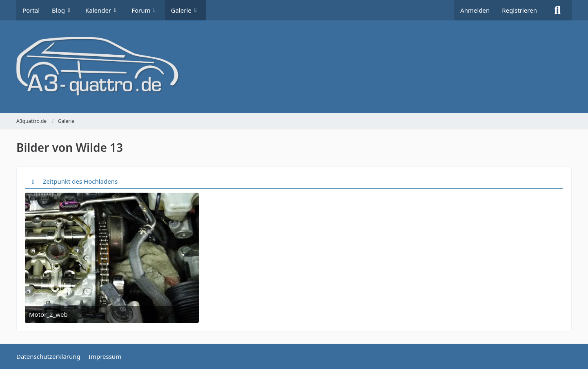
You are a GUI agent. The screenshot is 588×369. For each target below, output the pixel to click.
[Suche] (557, 10)
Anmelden (475, 10)
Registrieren (519, 10)
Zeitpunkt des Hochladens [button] (80, 181)
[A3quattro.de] (294, 67)
